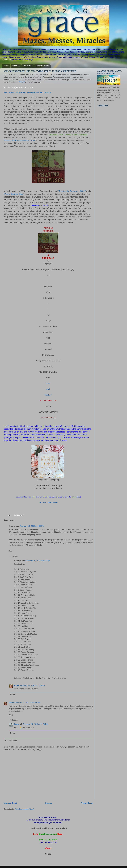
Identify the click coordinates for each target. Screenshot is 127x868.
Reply (11, 551)
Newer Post (10, 803)
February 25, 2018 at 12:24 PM (35, 724)
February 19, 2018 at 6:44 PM (38, 561)
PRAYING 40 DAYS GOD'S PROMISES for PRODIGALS (27, 92)
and (48, 389)
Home (6, 66)
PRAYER (16, 66)
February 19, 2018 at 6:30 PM (32, 526)
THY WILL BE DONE (48, 503)
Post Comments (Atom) (24, 809)
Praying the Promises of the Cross (20, 140)
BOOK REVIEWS (42, 66)
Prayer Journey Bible (14, 194)
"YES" (48, 383)
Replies (15, 556)
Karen (17, 685)
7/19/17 (22, 82)
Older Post (87, 803)
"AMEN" (48, 395)
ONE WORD (28, 66)
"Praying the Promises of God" (72, 191)
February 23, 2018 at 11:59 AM (33, 685)
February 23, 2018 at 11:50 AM (27, 703)
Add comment (11, 741)
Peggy (17, 724)
